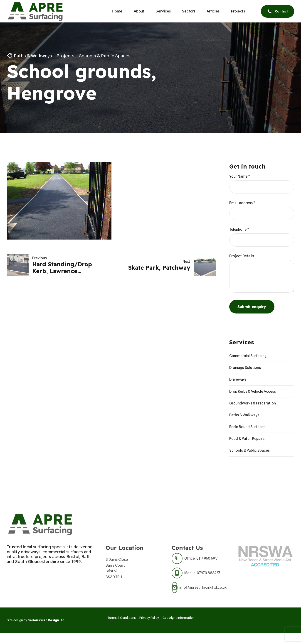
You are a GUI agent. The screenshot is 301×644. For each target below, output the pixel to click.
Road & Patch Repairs (247, 439)
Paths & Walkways (33, 56)
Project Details (242, 256)
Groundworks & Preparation (253, 403)
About (139, 11)
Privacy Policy (149, 618)
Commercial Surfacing (248, 356)
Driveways (238, 379)
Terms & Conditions (122, 618)
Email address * (242, 203)
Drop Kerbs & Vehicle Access (253, 391)
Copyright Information (179, 618)
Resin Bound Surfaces (247, 427)
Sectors (189, 11)
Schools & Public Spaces (105, 56)
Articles (213, 11)
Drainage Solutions (245, 368)
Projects (238, 11)
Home (117, 11)
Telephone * (239, 229)
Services (163, 11)
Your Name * (240, 176)
